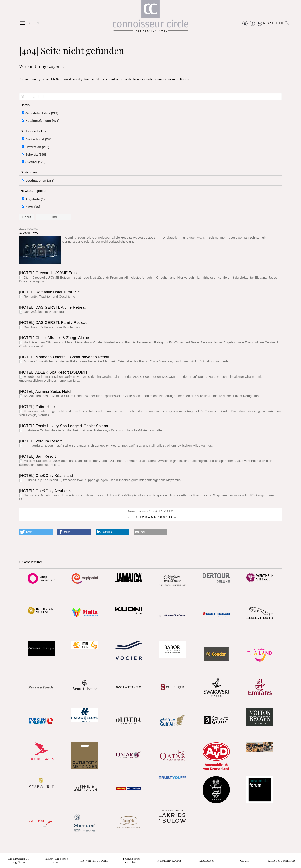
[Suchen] (287, 23)
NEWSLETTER (273, 23)
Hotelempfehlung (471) (42, 121)
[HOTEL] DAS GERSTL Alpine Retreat (52, 307)
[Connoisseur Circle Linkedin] (259, 23)
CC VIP (245, 860)
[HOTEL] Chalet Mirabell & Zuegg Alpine (54, 338)
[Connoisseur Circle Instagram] (245, 23)
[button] (36, 532)
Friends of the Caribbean (132, 861)
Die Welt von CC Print (94, 860)
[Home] (150, 18)
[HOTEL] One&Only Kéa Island (46, 476)
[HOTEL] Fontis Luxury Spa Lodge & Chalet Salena (64, 426)
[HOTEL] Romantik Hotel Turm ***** (50, 292)
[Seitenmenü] (23, 23)
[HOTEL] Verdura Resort (40, 441)
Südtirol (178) (35, 162)
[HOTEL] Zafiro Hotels (38, 407)
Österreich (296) (37, 147)
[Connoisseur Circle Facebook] (252, 23)
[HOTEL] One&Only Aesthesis (45, 491)
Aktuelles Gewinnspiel (282, 860)
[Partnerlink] (41, 578)
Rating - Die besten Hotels (56, 861)
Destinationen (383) (40, 181)
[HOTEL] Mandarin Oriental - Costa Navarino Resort (64, 357)
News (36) (33, 207)
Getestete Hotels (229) (42, 113)
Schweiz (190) (36, 154)
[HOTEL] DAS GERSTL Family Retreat (53, 322)
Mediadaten (207, 860)
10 (168, 517)
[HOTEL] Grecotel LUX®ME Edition (50, 273)
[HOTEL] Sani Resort (38, 456)
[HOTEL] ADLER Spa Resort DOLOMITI (54, 372)
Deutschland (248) (39, 139)
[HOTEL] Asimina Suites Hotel (45, 391)
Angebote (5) (35, 199)
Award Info (29, 233)
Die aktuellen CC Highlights (19, 861)
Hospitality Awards (169, 860)
